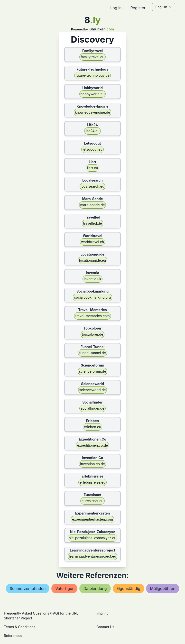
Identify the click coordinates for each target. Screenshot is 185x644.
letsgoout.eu (92, 149)
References (13, 636)
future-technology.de (92, 75)
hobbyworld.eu (93, 94)
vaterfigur (64, 589)
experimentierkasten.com (92, 519)
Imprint (102, 613)
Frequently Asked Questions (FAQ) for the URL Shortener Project (41, 616)
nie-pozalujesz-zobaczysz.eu (93, 538)
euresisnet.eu (92, 501)
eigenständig (129, 589)
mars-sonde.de (93, 205)
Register (138, 8)
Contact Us (105, 627)
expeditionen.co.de (92, 445)
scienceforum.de (92, 371)
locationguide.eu (92, 260)
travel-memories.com (92, 316)
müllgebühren (163, 589)
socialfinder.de (92, 408)
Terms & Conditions (20, 627)
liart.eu (92, 168)
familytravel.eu (92, 57)
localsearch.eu (93, 186)
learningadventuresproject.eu (92, 556)
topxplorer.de (92, 334)
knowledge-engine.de (92, 112)
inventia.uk (92, 279)
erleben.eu (93, 427)
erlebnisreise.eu (92, 482)
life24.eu (92, 131)
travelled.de (92, 223)
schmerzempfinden (28, 589)
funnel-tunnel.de (92, 353)
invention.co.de (92, 464)
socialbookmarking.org (92, 297)
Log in (116, 8)
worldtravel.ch (92, 242)
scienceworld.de (93, 390)
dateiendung (95, 589)
